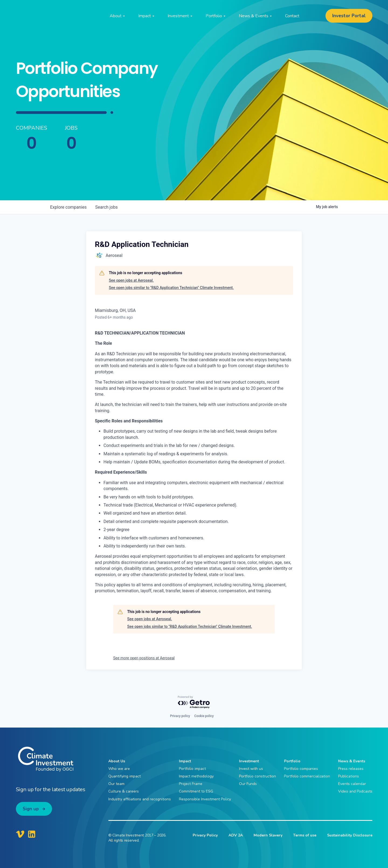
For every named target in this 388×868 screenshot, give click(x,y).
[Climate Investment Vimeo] (20, 834)
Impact (185, 761)
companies (68, 207)
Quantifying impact (124, 776)
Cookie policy (204, 716)
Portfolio (292, 761)
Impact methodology (196, 776)
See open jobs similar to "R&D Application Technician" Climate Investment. (171, 288)
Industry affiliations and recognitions (140, 799)
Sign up (31, 809)
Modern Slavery (268, 835)
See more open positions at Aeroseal (144, 658)
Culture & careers (124, 791)
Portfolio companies (301, 769)
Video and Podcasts (355, 791)
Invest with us (251, 769)
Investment (249, 761)
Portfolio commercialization (307, 776)
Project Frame (191, 784)
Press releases (351, 769)
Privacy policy (180, 716)
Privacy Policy (205, 835)
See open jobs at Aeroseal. (131, 280)
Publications (349, 776)
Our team (116, 784)
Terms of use (305, 835)
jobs (106, 207)
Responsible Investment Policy (205, 799)
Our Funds (248, 784)
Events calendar (352, 784)
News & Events (352, 761)
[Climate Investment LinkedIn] (32, 834)
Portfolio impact (192, 769)
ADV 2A (236, 835)
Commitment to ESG (196, 791)
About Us (117, 761)
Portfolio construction (257, 776)
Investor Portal (349, 16)
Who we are (119, 769)
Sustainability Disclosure (350, 835)
